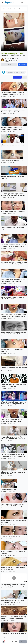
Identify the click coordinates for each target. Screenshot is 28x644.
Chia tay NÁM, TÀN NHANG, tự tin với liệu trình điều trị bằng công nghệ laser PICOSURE (13, 281)
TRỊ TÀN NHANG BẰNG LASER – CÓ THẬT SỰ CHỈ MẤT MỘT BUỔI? (13, 569)
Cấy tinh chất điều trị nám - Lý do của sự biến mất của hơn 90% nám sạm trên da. (13, 93)
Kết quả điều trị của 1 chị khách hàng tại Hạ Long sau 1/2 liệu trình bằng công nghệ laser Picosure (14, 316)
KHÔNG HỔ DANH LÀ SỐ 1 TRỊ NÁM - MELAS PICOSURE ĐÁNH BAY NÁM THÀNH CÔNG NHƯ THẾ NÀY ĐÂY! (14, 438)
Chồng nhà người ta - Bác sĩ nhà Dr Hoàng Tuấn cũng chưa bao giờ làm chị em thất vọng (13, 111)
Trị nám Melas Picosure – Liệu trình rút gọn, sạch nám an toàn (14, 521)
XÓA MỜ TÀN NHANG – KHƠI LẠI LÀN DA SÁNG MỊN (13, 552)
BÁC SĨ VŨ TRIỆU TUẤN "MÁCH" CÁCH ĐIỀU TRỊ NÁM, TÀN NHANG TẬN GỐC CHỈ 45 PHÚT (14, 403)
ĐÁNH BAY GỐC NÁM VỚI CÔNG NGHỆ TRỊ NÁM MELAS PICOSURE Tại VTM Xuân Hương (13, 618)
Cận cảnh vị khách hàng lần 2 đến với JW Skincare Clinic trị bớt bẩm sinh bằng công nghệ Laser (13, 456)
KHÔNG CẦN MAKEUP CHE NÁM (10, 537)
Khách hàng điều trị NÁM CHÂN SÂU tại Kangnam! (12, 228)
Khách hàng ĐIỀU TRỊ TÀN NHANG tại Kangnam (12, 351)
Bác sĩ (21, 9)
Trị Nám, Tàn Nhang (8, 9)
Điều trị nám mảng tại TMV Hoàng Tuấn (12, 161)
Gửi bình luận (17, 77)
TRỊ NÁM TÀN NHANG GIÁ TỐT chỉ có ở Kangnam (12, 177)
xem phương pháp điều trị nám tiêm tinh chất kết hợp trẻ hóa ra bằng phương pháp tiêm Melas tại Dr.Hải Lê (14, 263)
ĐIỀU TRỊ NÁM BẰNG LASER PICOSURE (13, 145)
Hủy (24, 77)
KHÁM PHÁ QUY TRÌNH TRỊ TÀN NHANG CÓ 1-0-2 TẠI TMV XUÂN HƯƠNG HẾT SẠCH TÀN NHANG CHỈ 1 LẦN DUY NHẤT (14, 195)
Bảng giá (16, 9)
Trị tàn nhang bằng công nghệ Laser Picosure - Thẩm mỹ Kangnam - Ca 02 (12, 128)
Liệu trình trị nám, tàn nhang (9, 490)
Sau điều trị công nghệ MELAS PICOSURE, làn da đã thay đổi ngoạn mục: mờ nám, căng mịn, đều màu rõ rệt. (14, 585)
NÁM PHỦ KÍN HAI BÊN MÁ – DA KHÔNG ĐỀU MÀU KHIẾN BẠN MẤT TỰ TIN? (13, 601)
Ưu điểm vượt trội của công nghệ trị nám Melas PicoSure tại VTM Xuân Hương (13, 505)
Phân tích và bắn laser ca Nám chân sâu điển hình (14, 368)
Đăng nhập (15, 642)
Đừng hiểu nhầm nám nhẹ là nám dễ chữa (13, 212)
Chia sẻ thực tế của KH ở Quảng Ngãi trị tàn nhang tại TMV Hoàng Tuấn (14, 386)
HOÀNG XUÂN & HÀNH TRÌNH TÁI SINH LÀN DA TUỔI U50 (14, 634)
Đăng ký (23, 642)
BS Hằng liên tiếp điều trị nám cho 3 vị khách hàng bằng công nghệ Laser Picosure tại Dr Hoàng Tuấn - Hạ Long (14, 246)
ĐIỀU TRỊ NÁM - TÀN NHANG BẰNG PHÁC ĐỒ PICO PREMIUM (13, 473)
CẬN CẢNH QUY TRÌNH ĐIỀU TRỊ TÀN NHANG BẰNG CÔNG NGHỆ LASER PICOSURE (12, 421)
